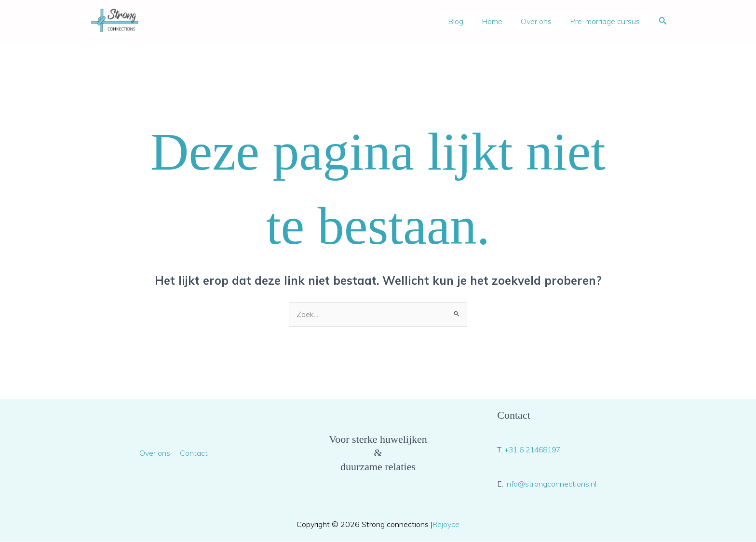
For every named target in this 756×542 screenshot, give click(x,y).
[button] (663, 21)
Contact (193, 453)
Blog (466, 21)
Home (499, 21)
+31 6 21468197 (535, 450)
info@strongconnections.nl (551, 484)
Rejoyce (446, 524)
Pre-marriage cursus (606, 21)
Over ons (540, 21)
